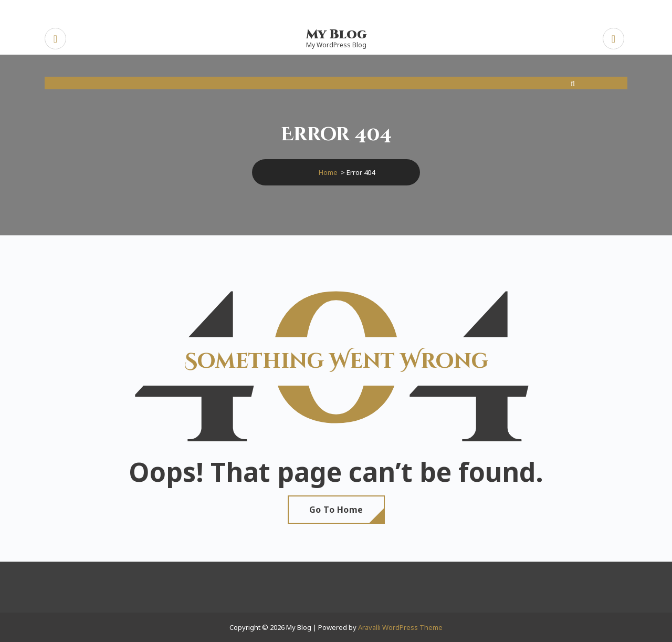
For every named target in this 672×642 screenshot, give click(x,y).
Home (328, 172)
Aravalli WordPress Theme (400, 627)
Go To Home (336, 510)
